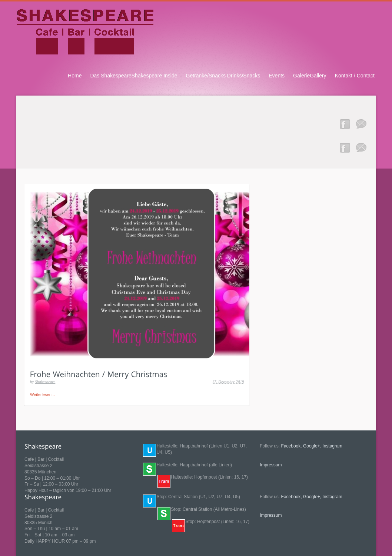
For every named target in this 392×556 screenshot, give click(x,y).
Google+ (312, 446)
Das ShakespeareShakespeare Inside (134, 76)
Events (277, 76)
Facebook (291, 446)
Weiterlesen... (42, 394)
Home (75, 76)
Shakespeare (45, 382)
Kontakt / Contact (355, 76)
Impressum (271, 465)
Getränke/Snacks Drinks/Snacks (223, 76)
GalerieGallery (310, 76)
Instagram (332, 446)
